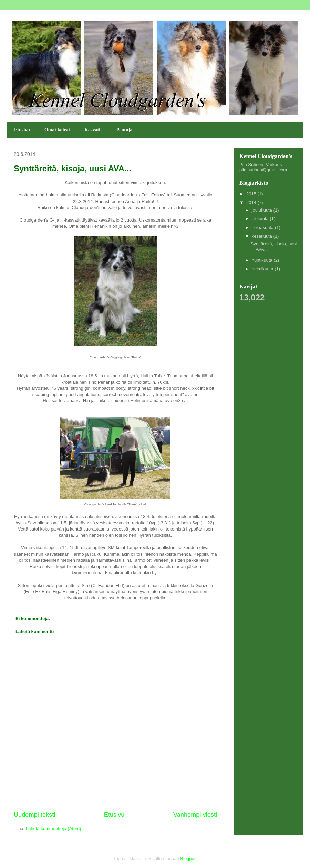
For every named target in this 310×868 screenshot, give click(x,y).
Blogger (188, 859)
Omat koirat (57, 130)
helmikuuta (263, 269)
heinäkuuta (263, 228)
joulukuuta (263, 210)
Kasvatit (93, 130)
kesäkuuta (263, 236)
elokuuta (261, 219)
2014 (252, 202)
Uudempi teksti (34, 815)
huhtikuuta (263, 260)
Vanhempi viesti (195, 815)
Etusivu (22, 130)
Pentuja (125, 130)
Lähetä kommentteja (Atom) (53, 829)
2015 (252, 194)
